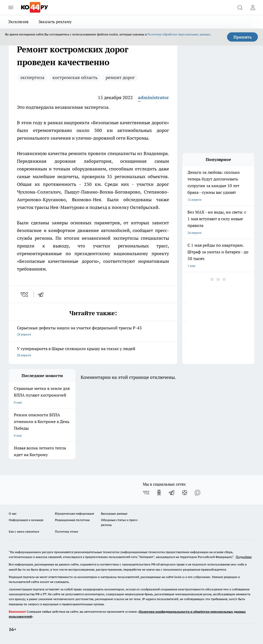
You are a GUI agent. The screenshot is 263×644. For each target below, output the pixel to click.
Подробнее (244, 557)
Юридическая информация (74, 513)
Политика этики (67, 531)
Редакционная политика (72, 520)
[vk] (25, 294)
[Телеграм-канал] (172, 493)
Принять (243, 37)
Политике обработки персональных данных (179, 34)
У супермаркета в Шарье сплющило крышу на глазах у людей (93, 352)
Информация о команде (26, 520)
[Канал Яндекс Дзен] (185, 493)
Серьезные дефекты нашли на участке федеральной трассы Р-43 (93, 331)
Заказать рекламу (55, 22)
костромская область (75, 77)
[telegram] (42, 294)
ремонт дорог (120, 77)
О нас (13, 513)
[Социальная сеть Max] (198, 493)
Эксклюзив (18, 22)
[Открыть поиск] (240, 7)
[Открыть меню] (11, 7)
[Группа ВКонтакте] (146, 493)
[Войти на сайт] (253, 7)
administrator (153, 97)
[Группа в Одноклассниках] (159, 493)
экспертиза (32, 77)
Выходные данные (114, 513)
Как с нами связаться (24, 531)
